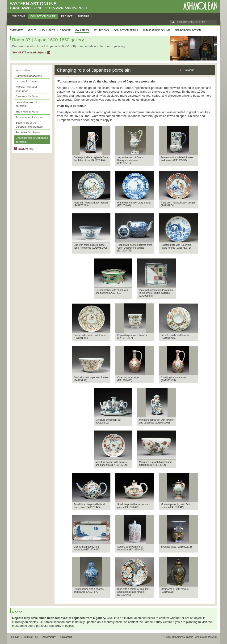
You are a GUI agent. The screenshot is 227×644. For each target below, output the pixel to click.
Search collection (188, 30)
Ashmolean (200, 6)
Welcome (19, 16)
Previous (189, 70)
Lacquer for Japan (27, 81)
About (32, 30)
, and (26, 89)
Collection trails (126, 30)
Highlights (48, 30)
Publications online (156, 30)
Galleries (82, 30)
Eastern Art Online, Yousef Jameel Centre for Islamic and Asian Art (50, 6)
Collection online (43, 16)
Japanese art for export (29, 117)
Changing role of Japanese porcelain (32, 140)
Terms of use (31, 637)
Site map (14, 637)
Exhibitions (101, 30)
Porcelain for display (28, 132)
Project (67, 16)
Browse (65, 30)
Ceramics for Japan (27, 96)
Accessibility (49, 637)
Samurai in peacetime (29, 76)
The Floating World (27, 112)
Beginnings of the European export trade (29, 125)
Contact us (66, 637)
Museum (84, 16)
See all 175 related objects (29, 52)
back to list (25, 149)
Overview (16, 30)
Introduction (23, 70)
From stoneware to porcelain (27, 104)
